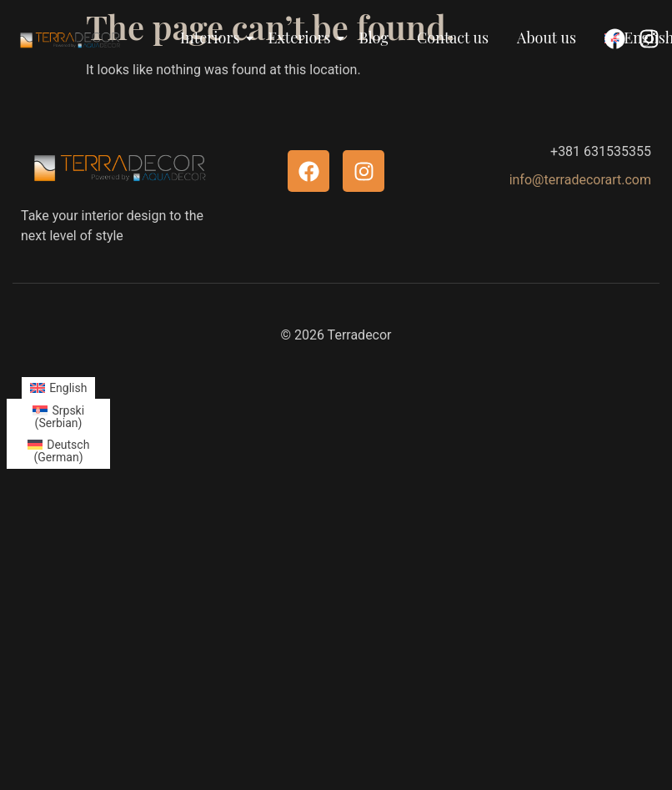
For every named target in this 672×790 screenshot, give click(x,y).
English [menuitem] (68, 388)
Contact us (453, 38)
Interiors (213, 38)
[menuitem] (59, 388)
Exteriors (303, 38)
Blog (374, 38)
